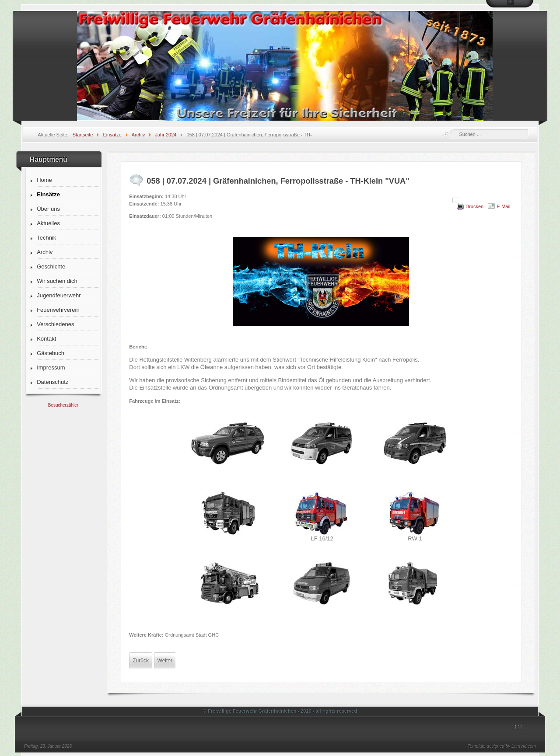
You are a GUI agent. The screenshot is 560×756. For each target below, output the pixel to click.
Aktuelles (48, 223)
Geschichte (51, 267)
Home (44, 180)
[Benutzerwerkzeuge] (456, 200)
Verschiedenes (55, 324)
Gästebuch (51, 353)
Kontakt (46, 339)
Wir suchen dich (57, 281)
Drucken (474, 206)
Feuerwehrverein (58, 310)
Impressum (51, 368)
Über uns (48, 209)
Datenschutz (52, 382)
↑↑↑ (518, 726)
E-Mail (503, 206)
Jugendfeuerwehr (59, 295)
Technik (46, 238)
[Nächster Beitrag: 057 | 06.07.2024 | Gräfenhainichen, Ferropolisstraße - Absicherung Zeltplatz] (165, 661)
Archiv (45, 252)
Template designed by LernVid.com (502, 746)
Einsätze (48, 194)
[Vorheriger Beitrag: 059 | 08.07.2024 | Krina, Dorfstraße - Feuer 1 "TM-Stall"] (141, 661)
